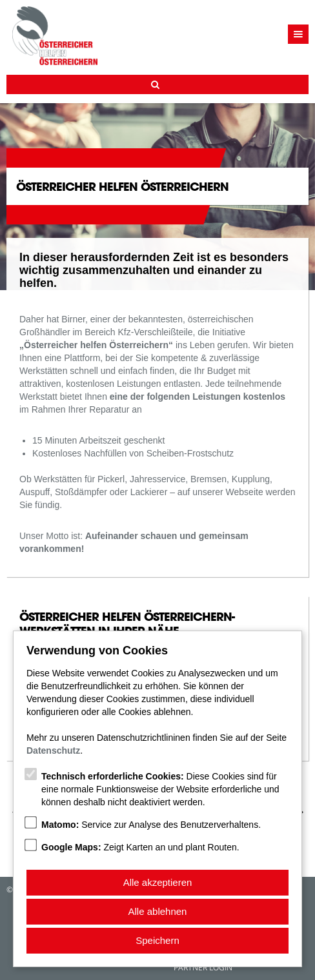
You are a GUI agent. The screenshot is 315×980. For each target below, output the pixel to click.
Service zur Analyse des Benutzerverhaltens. (151, 825)
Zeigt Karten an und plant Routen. (140, 847)
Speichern (157, 940)
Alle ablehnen (158, 911)
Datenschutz (53, 750)
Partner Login (203, 968)
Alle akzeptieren (158, 882)
